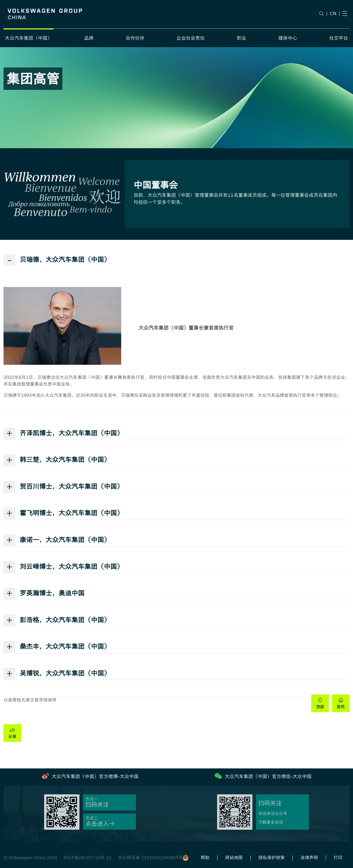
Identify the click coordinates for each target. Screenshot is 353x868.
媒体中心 (288, 38)
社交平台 (339, 38)
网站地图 (234, 858)
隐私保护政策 (272, 858)
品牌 (89, 38)
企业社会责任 (191, 38)
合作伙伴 (135, 38)
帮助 (205, 858)
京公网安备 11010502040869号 (150, 858)
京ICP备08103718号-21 (87, 858)
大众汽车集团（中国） (29, 38)
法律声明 (309, 858)
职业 (242, 38)
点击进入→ (100, 824)
